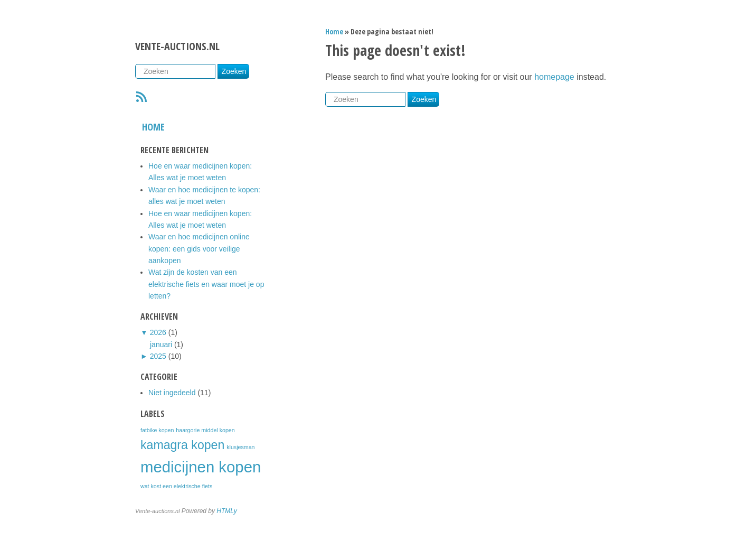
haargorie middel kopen (205, 430)
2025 (158, 356)
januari (161, 345)
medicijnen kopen (201, 467)
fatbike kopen (157, 430)
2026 (158, 332)
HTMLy (226, 511)
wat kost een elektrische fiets (176, 486)
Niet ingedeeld (172, 393)
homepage (554, 77)
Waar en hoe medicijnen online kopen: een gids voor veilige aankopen (199, 249)
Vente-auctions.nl (177, 46)
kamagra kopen (182, 445)
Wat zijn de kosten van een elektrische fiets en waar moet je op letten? (206, 284)
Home (153, 127)
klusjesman (240, 447)
